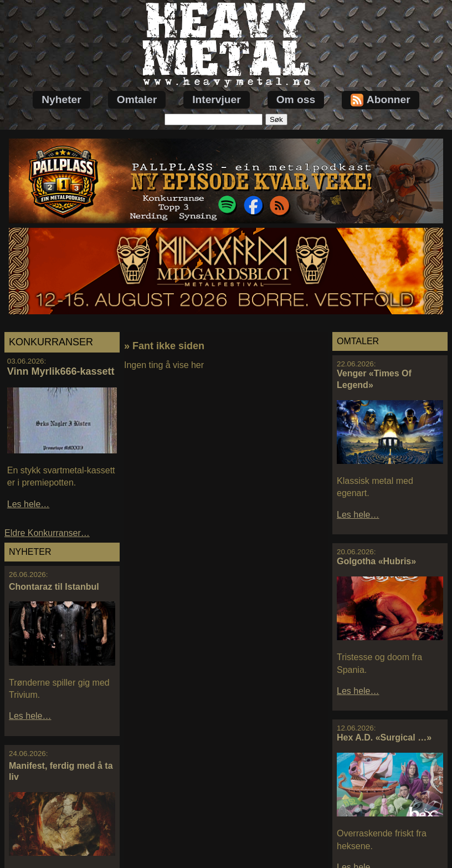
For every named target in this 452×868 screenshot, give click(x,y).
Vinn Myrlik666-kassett (61, 371)
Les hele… (29, 504)
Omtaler (137, 99)
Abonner (381, 100)
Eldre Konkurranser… (47, 533)
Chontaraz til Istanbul (54, 587)
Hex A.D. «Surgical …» (384, 737)
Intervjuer (216, 99)
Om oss (296, 99)
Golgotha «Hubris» (376, 561)
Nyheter (61, 99)
